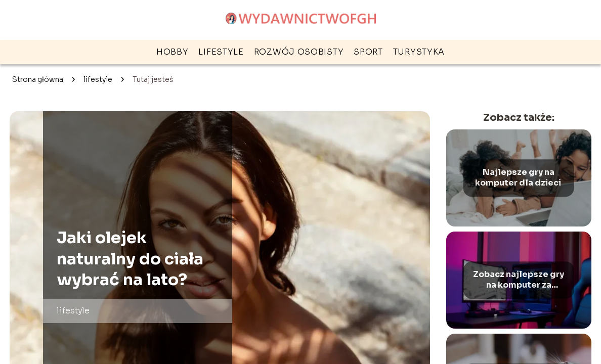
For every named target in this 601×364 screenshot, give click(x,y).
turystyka (419, 52)
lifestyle (221, 52)
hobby (173, 52)
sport (368, 52)
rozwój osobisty (299, 52)
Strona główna (38, 79)
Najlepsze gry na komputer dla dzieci (519, 178)
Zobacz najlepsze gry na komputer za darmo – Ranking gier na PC (519, 280)
